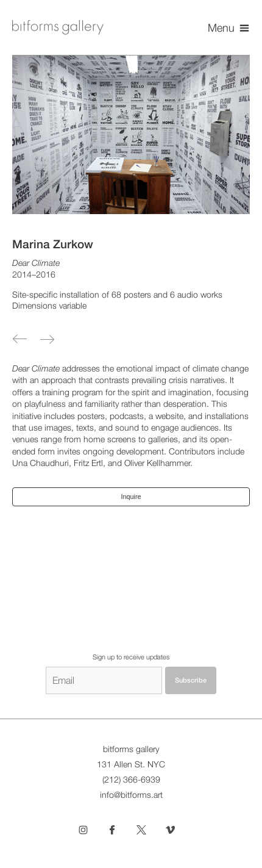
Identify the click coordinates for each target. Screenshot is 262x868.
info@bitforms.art (131, 795)
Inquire (131, 497)
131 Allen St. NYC (131, 764)
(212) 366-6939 (131, 780)
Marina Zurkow (53, 244)
